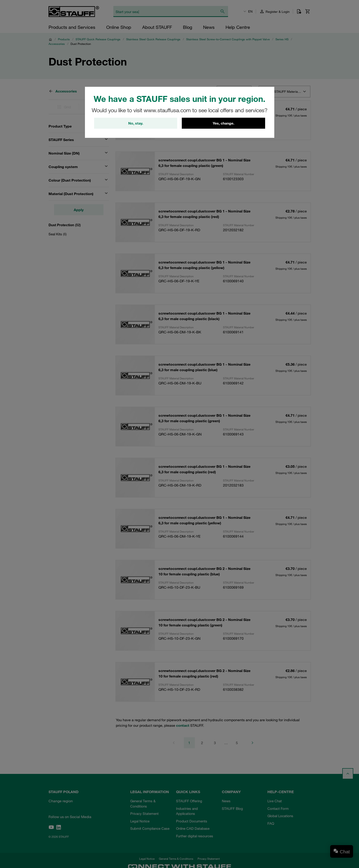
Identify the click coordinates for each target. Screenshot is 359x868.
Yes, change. (223, 123)
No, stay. (136, 123)
